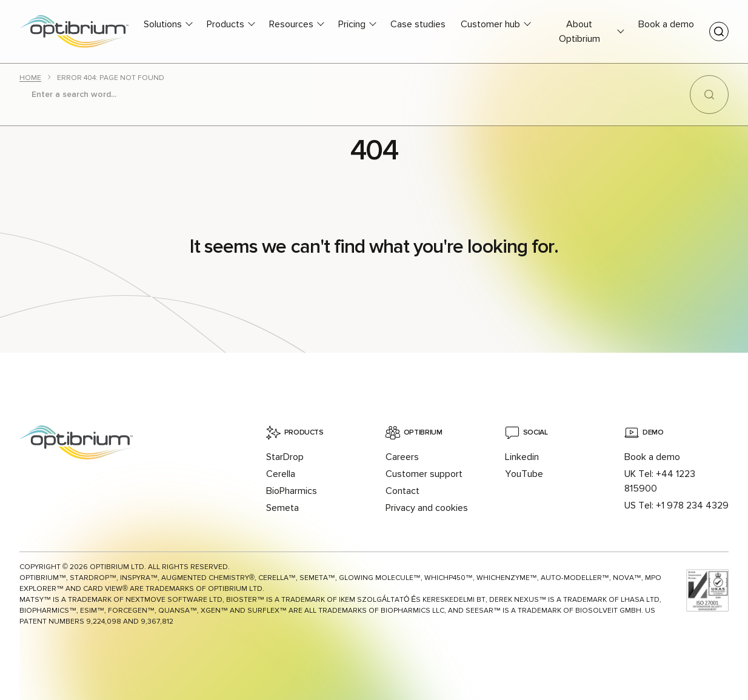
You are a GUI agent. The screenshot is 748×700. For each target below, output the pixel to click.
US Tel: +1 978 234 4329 (676, 505)
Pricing (352, 24)
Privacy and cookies (427, 508)
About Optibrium (579, 32)
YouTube (524, 474)
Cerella (281, 474)
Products (225, 24)
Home (30, 78)
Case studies (418, 24)
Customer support (424, 474)
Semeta (282, 508)
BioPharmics (292, 491)
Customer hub (490, 24)
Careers (402, 457)
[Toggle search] (719, 32)
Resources (291, 24)
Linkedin (522, 457)
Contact (402, 491)
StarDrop (285, 457)
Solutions (163, 24)
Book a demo (666, 24)
